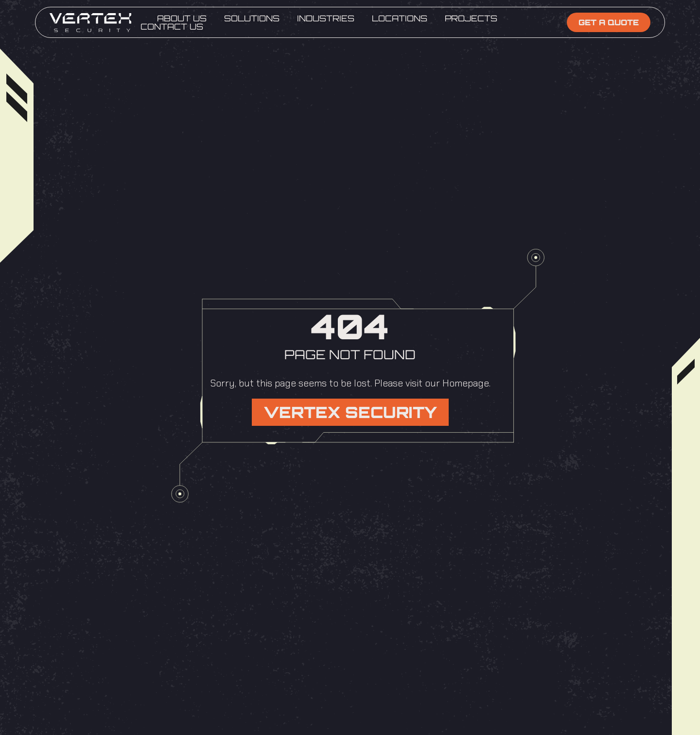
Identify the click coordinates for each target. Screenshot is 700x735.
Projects (471, 18)
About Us (182, 18)
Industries (326, 18)
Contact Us (172, 26)
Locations (400, 18)
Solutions (252, 18)
